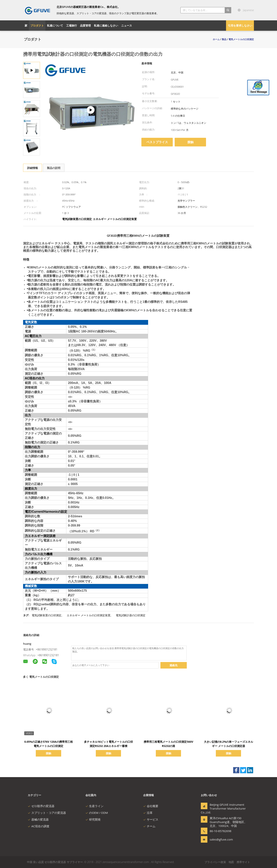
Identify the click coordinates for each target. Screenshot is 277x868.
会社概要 (151, 806)
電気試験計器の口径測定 (131, 615)
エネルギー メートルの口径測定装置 (89, 615)
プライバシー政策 (215, 862)
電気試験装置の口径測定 (47, 615)
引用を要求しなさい (240, 25)
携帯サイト (243, 862)
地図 (231, 862)
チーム (149, 826)
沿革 (148, 813)
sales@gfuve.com (221, 839)
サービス (151, 819)
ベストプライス (157, 142)
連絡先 (174, 665)
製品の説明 (54, 168)
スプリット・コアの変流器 (47, 813)
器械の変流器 (38, 819)
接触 (190, 142)
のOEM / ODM (97, 813)
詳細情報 (33, 168)
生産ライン (94, 806)
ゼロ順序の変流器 (41, 806)
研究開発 (93, 819)
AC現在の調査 (39, 826)
